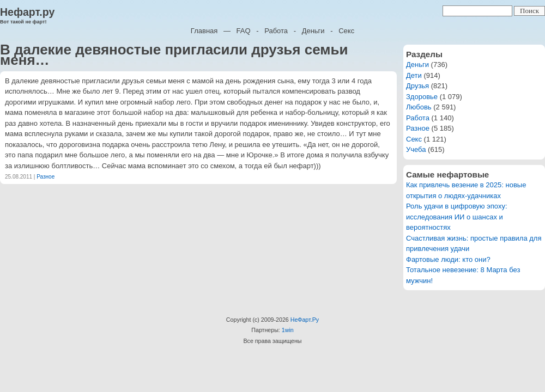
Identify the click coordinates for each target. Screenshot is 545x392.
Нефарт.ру (27, 12)
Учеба (416, 149)
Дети (414, 75)
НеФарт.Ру (305, 320)
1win (288, 330)
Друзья (417, 86)
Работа (276, 31)
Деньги (313, 31)
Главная (204, 31)
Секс (346, 31)
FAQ (244, 31)
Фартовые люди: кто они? (448, 259)
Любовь (419, 107)
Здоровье (422, 97)
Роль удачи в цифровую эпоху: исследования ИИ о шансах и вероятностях (457, 217)
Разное (46, 177)
